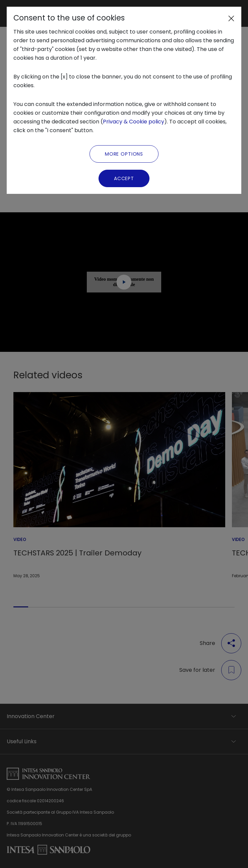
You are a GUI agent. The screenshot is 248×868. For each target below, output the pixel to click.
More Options (124, 154)
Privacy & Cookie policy (134, 122)
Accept (124, 178)
